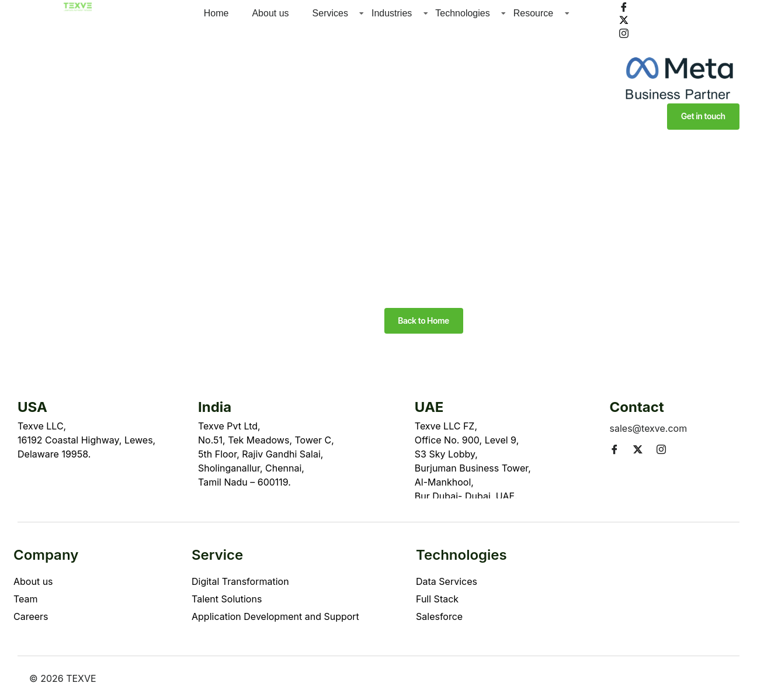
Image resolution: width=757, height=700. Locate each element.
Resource (533, 13)
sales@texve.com (649, 429)
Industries (392, 13)
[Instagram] (679, 33)
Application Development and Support (275, 617)
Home (216, 13)
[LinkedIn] (679, 46)
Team (26, 599)
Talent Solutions (227, 599)
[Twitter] (679, 19)
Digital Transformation (240, 582)
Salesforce (439, 617)
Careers (31, 617)
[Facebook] (679, 6)
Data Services (447, 582)
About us (270, 13)
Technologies (462, 13)
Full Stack (437, 599)
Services (330, 13)
